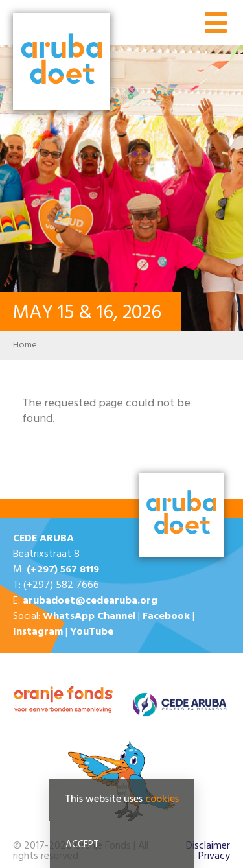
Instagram (38, 632)
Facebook (166, 616)
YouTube (92, 632)
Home (25, 345)
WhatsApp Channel (89, 616)
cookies (162, 799)
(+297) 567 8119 (63, 570)
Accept (82, 845)
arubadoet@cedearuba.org (90, 601)
